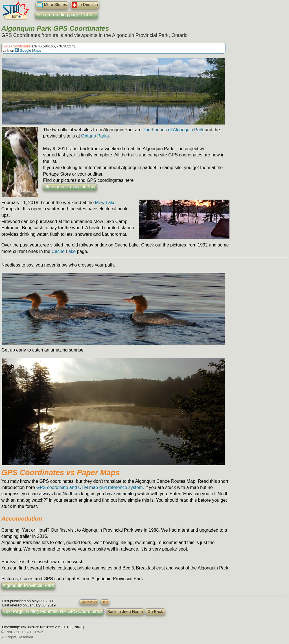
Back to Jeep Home (125, 612)
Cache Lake (64, 251)
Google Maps (28, 50)
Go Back (155, 612)
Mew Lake (105, 203)
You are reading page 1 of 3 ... (66, 15)
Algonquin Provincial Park (70, 187)
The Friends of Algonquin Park (173, 130)
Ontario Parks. (96, 136)
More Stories (52, 5)
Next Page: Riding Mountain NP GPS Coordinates (53, 611)
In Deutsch (85, 5)
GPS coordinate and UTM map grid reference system (89, 487)
